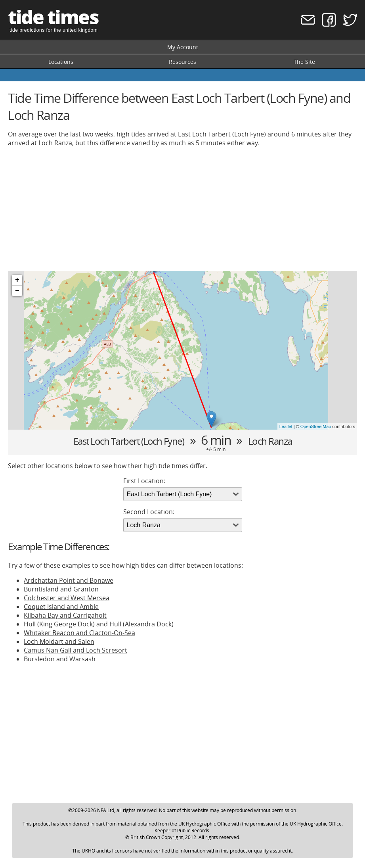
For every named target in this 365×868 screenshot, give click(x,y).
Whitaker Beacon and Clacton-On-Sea (79, 633)
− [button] (17, 291)
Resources (182, 62)
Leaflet (286, 426)
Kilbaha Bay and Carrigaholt (65, 615)
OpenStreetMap (316, 426)
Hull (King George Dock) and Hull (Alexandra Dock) (99, 624)
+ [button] (17, 280)
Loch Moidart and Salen (59, 641)
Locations (61, 62)
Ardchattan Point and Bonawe (69, 580)
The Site (304, 62)
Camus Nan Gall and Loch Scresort (75, 650)
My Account (183, 47)
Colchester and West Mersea (67, 598)
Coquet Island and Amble (61, 607)
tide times (53, 17)
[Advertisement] (182, 209)
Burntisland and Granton (61, 589)
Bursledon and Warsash (60, 659)
